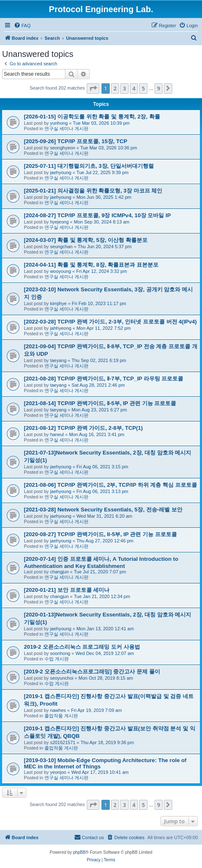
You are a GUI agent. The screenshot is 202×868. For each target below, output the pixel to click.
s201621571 (63, 742)
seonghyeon (62, 148)
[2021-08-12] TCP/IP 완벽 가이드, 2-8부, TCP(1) (83, 428)
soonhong (60, 653)
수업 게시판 (57, 659)
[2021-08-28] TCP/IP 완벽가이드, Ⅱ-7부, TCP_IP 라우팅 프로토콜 (104, 379)
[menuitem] (22, 26)
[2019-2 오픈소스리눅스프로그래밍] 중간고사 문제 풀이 (92, 672)
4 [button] (134, 88)
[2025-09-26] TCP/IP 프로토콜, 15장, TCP (76, 141)
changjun (59, 572)
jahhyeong (61, 328)
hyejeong (59, 222)
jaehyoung (61, 172)
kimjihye (58, 303)
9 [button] (159, 88)
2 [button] (115, 88)
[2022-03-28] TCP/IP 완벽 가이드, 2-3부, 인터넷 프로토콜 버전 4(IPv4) (110, 322)
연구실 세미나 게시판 (66, 128)
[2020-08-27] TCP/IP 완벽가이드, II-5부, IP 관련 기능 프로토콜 (100, 534)
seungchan (61, 247)
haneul (57, 434)
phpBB (79, 852)
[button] (93, 88)
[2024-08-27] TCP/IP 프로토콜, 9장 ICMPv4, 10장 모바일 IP (97, 215)
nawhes (58, 710)
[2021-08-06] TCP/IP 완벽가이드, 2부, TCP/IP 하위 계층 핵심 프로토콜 (110, 485)
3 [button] (124, 88)
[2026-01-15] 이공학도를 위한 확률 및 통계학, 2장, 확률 (92, 117)
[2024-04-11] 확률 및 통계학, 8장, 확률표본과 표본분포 (91, 265)
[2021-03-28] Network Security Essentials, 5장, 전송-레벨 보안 (103, 510)
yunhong (59, 123)
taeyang (58, 360)
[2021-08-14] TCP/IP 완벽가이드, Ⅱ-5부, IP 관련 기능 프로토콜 (100, 403)
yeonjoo (58, 772)
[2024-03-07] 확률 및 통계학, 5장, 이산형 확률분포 (86, 240)
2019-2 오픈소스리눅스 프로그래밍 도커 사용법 (82, 647)
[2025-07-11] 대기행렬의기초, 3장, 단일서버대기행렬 (89, 166)
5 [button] (143, 88)
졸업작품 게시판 (61, 716)
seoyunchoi (62, 678)
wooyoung (60, 271)
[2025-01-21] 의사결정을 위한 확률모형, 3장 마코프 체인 (93, 191)
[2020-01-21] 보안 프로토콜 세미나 (67, 590)
